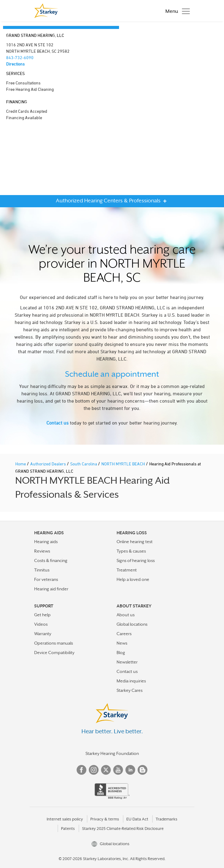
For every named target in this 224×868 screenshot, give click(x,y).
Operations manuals (54, 643)
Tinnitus (42, 570)
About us (126, 615)
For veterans (46, 579)
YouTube (118, 770)
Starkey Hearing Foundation (112, 753)
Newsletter (127, 662)
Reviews (42, 551)
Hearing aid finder (51, 589)
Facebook (81, 770)
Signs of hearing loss (136, 560)
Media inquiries (131, 681)
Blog (121, 653)
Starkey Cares (130, 690)
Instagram (94, 770)
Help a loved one (133, 579)
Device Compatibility (54, 653)
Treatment (127, 570)
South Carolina (84, 464)
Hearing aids (46, 542)
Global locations (132, 624)
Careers (124, 634)
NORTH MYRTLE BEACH (124, 464)
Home (21, 464)
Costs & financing (51, 560)
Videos (41, 624)
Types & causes (131, 551)
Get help (42, 615)
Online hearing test (135, 542)
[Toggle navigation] (176, 11)
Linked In (130, 770)
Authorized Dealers (49, 464)
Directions (15, 64)
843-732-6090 (20, 57)
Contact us (58, 423)
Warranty (43, 634)
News (122, 643)
